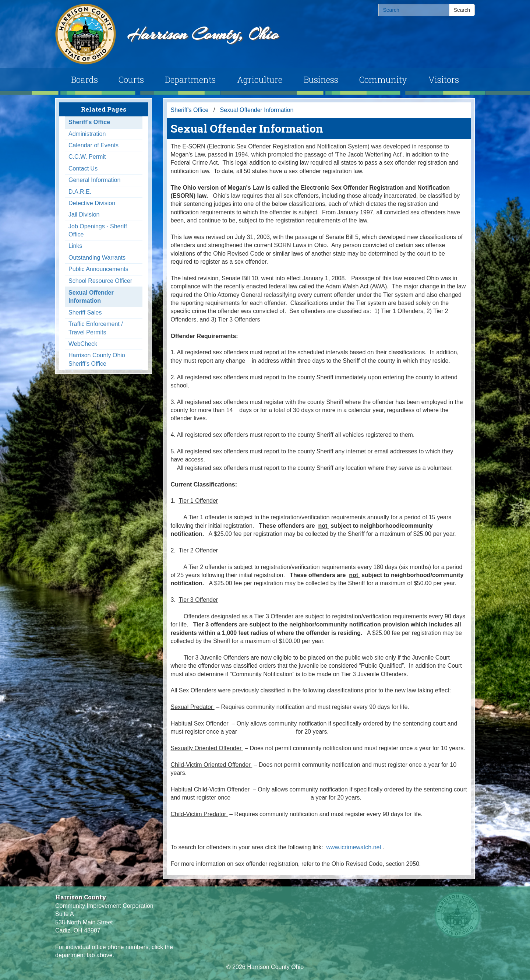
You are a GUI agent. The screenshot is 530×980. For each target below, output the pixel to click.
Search (462, 10)
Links (75, 246)
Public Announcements (98, 269)
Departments (190, 80)
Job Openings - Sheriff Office (98, 230)
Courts (131, 80)
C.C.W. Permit (87, 157)
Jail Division (84, 215)
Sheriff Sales (85, 312)
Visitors (444, 80)
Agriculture (260, 80)
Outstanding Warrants (97, 258)
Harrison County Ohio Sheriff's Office (97, 359)
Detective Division (92, 203)
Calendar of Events (93, 145)
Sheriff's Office (89, 122)
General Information (94, 180)
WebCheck (83, 344)
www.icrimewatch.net (355, 847)
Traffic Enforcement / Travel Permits (96, 328)
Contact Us (83, 168)
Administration (87, 134)
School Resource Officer (100, 281)
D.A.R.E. (80, 192)
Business (321, 80)
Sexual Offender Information (91, 297)
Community (383, 80)
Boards (84, 80)
